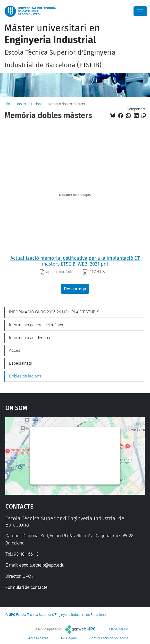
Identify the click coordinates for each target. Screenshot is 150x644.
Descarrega (75, 289)
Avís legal (68, 638)
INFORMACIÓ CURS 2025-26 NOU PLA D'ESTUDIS (54, 312)
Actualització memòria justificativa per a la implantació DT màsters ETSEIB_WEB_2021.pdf (75, 261)
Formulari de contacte (26, 587)
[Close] (140, 11)
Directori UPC (18, 576)
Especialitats (21, 363)
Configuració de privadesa (109, 638)
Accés (15, 350)
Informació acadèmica (29, 338)
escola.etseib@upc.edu (42, 565)
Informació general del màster (36, 325)
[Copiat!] (144, 116)
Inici (7, 104)
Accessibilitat (38, 638)
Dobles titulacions (29, 104)
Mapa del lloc (119, 629)
